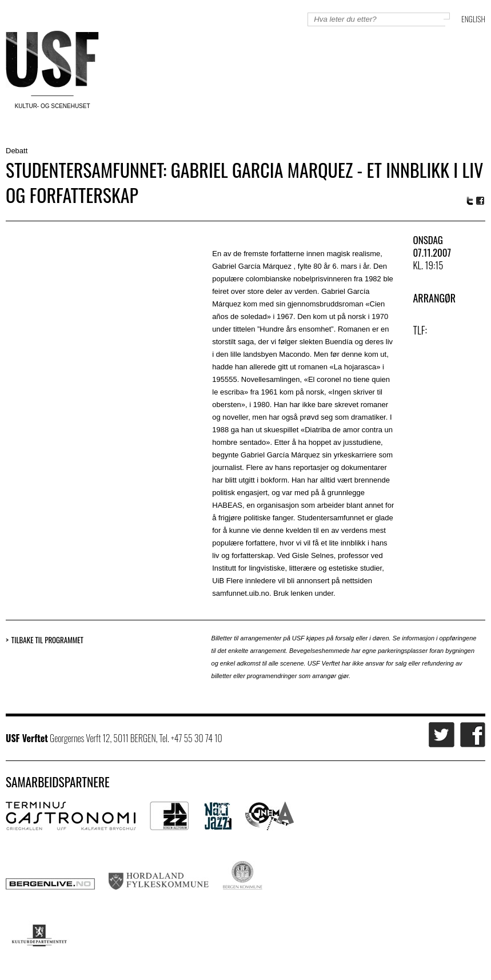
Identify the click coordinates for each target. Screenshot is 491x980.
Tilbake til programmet (47, 640)
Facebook (481, 201)
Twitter (470, 201)
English (473, 19)
